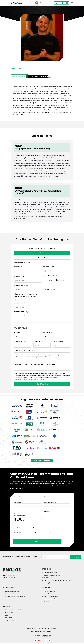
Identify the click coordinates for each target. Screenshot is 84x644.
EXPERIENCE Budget (20, 341)
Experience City (19, 303)
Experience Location (50, 276)
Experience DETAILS (21, 312)
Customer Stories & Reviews (14, 611)
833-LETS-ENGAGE (11, 579)
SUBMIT (27, 542)
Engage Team (10, 621)
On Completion (48, 332)
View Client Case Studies (42, 461)
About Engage (10, 619)
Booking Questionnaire (51, 584)
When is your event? (19, 509)
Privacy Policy (35, 632)
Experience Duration (21, 285)
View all (46, 602)
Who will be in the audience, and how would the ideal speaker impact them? (32, 534)
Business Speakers (50, 592)
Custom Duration (49, 290)
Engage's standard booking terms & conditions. (32, 379)
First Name (17, 498)
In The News (9, 613)
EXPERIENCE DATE (48, 267)
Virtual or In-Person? (48, 509)
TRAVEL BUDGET (39, 341)
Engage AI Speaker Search (52, 576)
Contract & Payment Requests (24, 351)
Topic (19, 146)
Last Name (46, 498)
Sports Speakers (49, 595)
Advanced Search (46, 3)
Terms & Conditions (46, 632)
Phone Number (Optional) (50, 503)
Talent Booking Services (13, 592)
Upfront (17, 332)
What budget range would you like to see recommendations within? (24, 515)
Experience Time (19, 276)
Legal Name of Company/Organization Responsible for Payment (36, 364)
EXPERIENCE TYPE (19, 267)
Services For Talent (11, 595)
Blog (6, 616)
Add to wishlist (19, 77)
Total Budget (58, 341)
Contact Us (47, 579)
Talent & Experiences (50, 573)
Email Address (18, 503)
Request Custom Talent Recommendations (58, 581)
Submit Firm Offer (42, 384)
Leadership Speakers (50, 600)
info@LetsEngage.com (12, 576)
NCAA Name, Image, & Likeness (15, 597)
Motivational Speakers (51, 597)
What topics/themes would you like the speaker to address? (29, 528)
